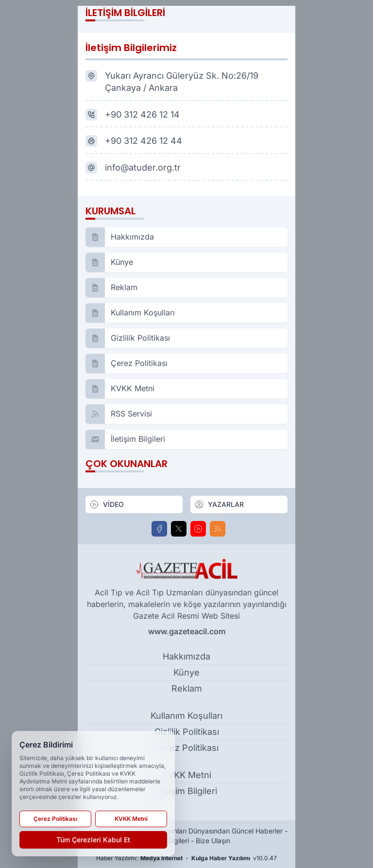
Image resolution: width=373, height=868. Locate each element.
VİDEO (107, 504)
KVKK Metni (187, 775)
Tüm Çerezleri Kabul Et (93, 840)
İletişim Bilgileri (186, 791)
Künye (186, 672)
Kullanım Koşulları (186, 716)
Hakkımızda (186, 656)
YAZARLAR (219, 504)
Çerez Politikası (186, 748)
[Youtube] (198, 529)
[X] (179, 529)
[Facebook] (159, 529)
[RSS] (218, 529)
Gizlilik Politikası (187, 732)
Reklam (187, 688)
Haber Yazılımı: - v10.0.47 (186, 858)
